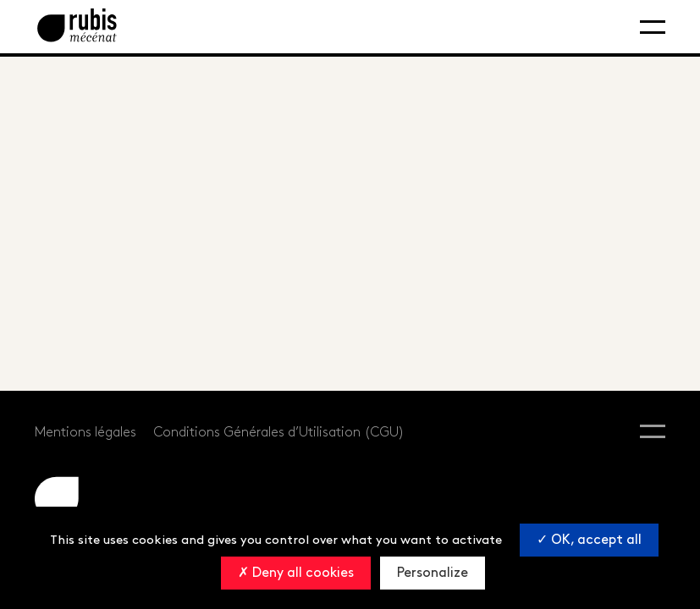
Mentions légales (85, 433)
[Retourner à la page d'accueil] (77, 27)
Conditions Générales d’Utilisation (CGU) (279, 433)
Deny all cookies (296, 573)
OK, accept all (589, 540)
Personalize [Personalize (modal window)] (433, 573)
